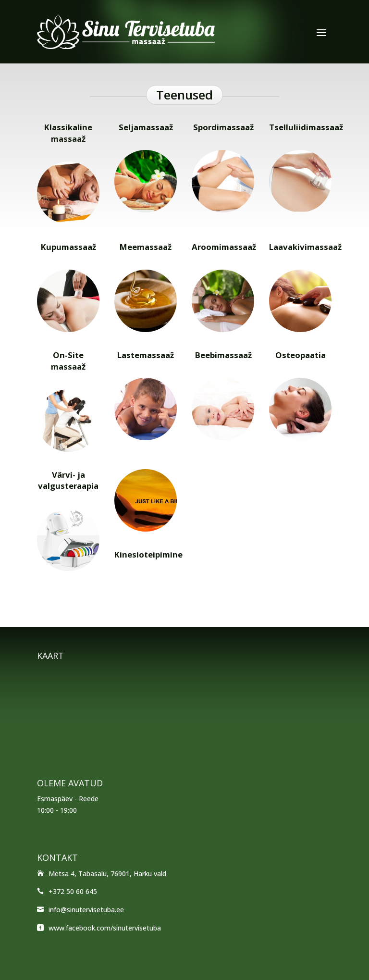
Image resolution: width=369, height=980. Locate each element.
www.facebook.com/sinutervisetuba (105, 928)
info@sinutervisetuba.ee (86, 910)
